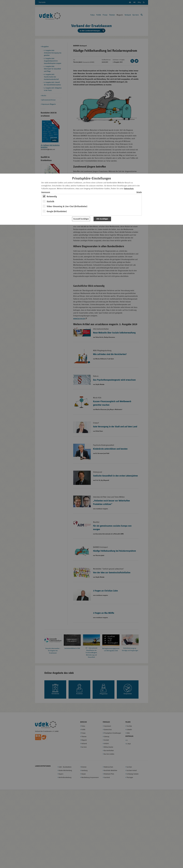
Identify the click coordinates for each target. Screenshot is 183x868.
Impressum (46, 192)
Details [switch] (139, 192)
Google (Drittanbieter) (57, 211)
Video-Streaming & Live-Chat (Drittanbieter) (67, 206)
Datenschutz (129, 189)
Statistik (51, 202)
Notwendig (52, 197)
